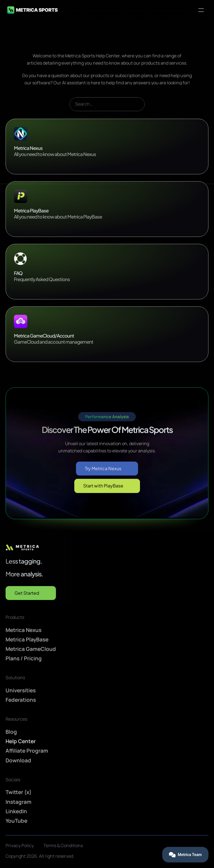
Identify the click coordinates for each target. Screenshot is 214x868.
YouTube (16, 821)
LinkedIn (16, 811)
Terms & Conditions (63, 845)
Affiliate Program (27, 751)
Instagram (19, 802)
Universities (21, 690)
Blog (11, 732)
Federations (21, 700)
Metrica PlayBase (27, 639)
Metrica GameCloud (31, 649)
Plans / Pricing (24, 658)
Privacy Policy (20, 845)
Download (18, 760)
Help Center (21, 741)
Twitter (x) (19, 792)
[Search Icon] (107, 111)
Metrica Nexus (24, 630)
